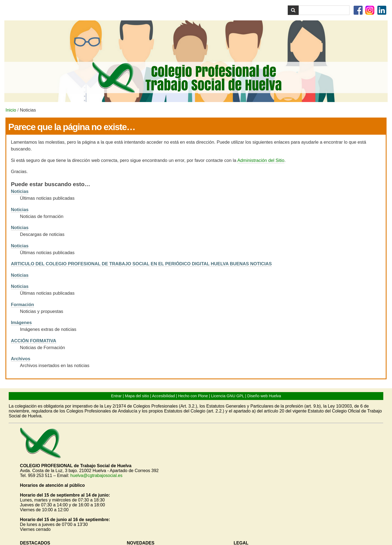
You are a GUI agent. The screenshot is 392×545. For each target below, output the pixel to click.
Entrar (116, 396)
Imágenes (21, 323)
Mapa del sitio (137, 396)
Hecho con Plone (193, 396)
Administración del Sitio (261, 160)
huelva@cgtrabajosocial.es (96, 475)
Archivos (21, 359)
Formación (22, 305)
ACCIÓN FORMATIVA (34, 341)
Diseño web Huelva (264, 396)
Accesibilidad (163, 396)
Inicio (11, 110)
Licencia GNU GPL (228, 396)
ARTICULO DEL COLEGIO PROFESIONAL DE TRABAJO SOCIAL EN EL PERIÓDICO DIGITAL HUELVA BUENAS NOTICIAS (141, 264)
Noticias (20, 191)
